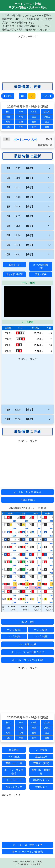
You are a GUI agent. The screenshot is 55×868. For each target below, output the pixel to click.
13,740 (38, 588)
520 (39, 573)
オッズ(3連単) (14, 630)
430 (27, 588)
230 (51, 595)
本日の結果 (14, 757)
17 (15, 554)
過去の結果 (41, 757)
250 (51, 536)
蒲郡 (8, 117)
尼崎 (8, 122)
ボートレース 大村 (25, 139)
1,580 (51, 558)
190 (51, 551)
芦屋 (21, 127)
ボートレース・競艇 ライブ (27, 845)
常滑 (21, 117)
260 (27, 521)
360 (27, 528)
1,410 (14, 573)
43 (15, 584)
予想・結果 (41, 274)
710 (51, 573)
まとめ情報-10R (14, 274)
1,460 (14, 528)
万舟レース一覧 (14, 763)
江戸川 (34, 112)
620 (15, 595)
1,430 (26, 603)
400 (39, 565)
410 (51, 565)
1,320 (14, 536)
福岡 (34, 127)
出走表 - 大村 (27, 622)
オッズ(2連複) (41, 636)
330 (51, 521)
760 (27, 573)
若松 (8, 127)
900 (15, 580)
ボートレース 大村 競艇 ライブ (27, 652)
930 (51, 543)
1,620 (38, 543)
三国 (34, 117)
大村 (47, 127)
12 (3, 599)
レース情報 (41, 750)
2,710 (38, 558)
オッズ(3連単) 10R (41, 266)
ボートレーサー (14, 780)
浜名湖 (47, 112)
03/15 (47, 96)
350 (39, 536)
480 (51, 528)
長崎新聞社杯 (28, 500)
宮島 (34, 122)
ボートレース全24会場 (14, 772)
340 (39, 551)
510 (39, 528)
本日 (23, 96)
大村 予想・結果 (27, 644)
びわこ (47, 117)
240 (27, 551)
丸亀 (21, 122)
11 (3, 591)
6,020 (14, 558)
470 (27, 536)
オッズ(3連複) (41, 630)
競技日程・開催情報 (41, 772)
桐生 (8, 112)
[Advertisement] (28, 59)
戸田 (21, 112)
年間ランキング (41, 780)
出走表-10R (14, 265)
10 (3, 584)
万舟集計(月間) (41, 763)
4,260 (14, 603)
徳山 (47, 122)
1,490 (14, 565)
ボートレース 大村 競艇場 (27, 492)
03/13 (8, 96)
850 (27, 565)
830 (39, 603)
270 (39, 521)
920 (15, 521)
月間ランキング (14, 787)
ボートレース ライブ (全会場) (28, 660)
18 (15, 539)
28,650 (13, 588)
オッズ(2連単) (14, 636)
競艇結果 (14, 750)
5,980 (51, 588)
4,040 (14, 543)
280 (27, 543)
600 (15, 551)
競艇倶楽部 (41, 787)
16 (15, 599)
